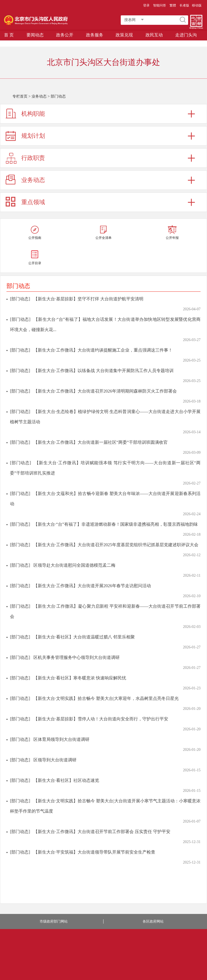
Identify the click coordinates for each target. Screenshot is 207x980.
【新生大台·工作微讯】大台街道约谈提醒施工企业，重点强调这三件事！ (103, 350)
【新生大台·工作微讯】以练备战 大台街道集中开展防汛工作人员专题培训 (103, 371)
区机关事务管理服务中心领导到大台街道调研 (77, 657)
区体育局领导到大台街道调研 (61, 739)
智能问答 (160, 5)
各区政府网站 (153, 921)
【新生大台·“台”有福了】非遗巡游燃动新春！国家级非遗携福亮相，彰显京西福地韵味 (116, 524)
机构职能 (33, 114)
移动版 (197, 5)
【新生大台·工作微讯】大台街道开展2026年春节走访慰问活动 (92, 586)
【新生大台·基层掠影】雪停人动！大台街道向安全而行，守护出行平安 (101, 719)
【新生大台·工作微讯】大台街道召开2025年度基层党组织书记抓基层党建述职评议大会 (116, 545)
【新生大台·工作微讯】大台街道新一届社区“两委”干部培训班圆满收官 (101, 442)
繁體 (173, 5)
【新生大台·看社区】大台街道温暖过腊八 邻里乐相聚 (84, 637)
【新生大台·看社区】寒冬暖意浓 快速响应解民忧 (80, 678)
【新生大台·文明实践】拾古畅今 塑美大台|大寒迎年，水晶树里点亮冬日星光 (106, 698)
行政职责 (33, 158)
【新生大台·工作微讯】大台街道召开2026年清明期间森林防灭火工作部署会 (105, 391)
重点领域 (33, 202)
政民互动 (154, 35)
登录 (146, 5)
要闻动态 (35, 35)
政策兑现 (124, 35)
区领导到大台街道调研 (55, 760)
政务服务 (95, 35)
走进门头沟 (186, 35)
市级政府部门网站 (54, 921)
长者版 (184, 5)
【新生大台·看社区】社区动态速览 (66, 780)
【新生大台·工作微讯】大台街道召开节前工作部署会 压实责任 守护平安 (102, 832)
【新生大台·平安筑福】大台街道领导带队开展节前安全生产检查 (94, 852)
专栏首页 (20, 96)
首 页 (9, 35)
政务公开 (65, 35)
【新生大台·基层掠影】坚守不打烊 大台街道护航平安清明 (88, 299)
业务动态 (39, 96)
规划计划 (33, 136)
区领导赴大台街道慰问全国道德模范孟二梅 (74, 565)
